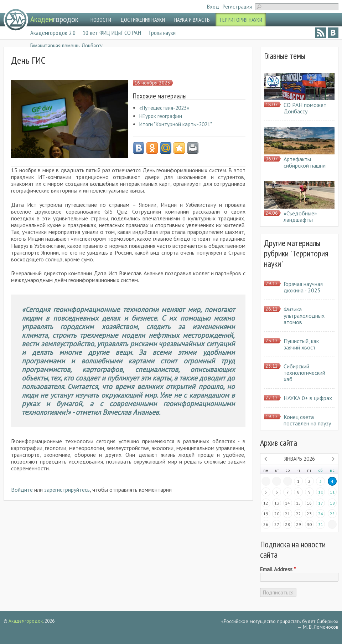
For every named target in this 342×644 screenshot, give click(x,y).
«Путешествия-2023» (164, 108)
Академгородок (26, 621)
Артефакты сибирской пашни (305, 162)
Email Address (278, 569)
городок (54, 19)
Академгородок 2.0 (53, 33)
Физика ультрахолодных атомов (304, 316)
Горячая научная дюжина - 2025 (303, 287)
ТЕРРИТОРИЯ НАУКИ (241, 20)
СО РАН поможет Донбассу (305, 108)
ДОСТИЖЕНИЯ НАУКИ (143, 20)
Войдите (22, 490)
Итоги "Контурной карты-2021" (176, 124)
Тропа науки (162, 33)
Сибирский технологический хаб (304, 373)
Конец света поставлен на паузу (307, 420)
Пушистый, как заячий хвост (301, 344)
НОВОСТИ (101, 20)
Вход (213, 7)
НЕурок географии (161, 116)
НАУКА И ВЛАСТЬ (192, 20)
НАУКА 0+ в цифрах (308, 398)
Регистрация (237, 7)
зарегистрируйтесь (67, 490)
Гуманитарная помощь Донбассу (66, 45)
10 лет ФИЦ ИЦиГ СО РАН (112, 33)
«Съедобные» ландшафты (300, 216)
